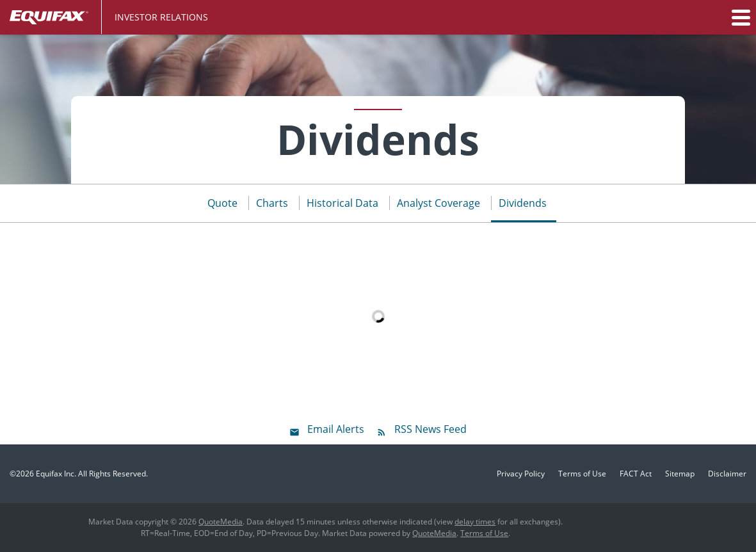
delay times (475, 522)
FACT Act (636, 474)
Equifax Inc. (56, 474)
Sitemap (680, 474)
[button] (740, 17)
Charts (272, 203)
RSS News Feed (430, 429)
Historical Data (342, 203)
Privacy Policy (521, 474)
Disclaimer (727, 474)
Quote (222, 203)
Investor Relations (161, 17)
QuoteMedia (221, 522)
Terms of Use (582, 474)
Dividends (523, 203)
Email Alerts (336, 429)
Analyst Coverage (438, 203)
